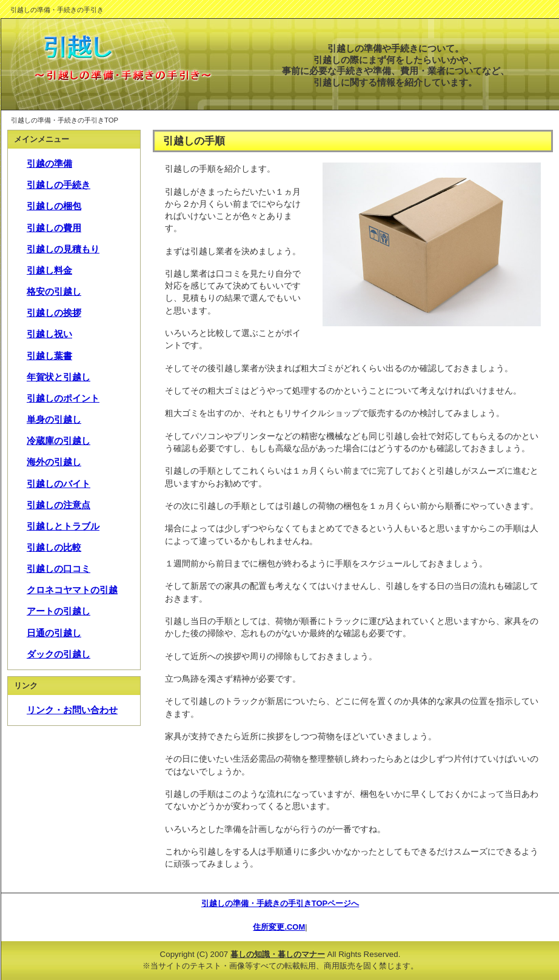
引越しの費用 (54, 228)
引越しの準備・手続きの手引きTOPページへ (280, 903)
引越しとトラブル (63, 526)
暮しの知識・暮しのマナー (278, 954)
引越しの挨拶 (54, 313)
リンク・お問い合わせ (72, 710)
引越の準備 (49, 163)
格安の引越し (54, 291)
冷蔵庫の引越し (59, 441)
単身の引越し (54, 419)
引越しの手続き (59, 185)
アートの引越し (59, 611)
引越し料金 (49, 270)
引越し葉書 (49, 356)
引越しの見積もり (63, 249)
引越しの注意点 (59, 505)
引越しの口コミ (59, 569)
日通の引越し (54, 633)
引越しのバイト (59, 484)
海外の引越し (54, 462)
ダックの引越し (59, 654)
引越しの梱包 (54, 206)
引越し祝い (49, 334)
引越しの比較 (54, 547)
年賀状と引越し (59, 377)
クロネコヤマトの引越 (72, 590)
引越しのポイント (63, 398)
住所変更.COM (279, 927)
